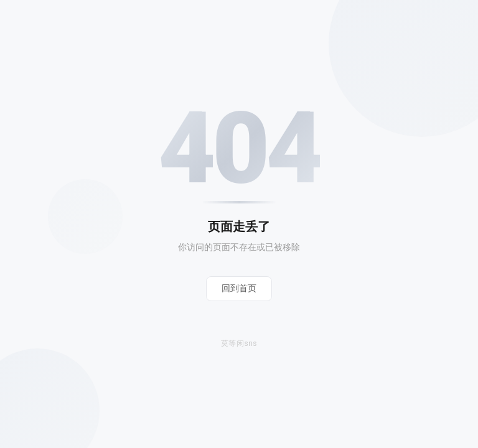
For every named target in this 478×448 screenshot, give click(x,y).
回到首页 (239, 288)
